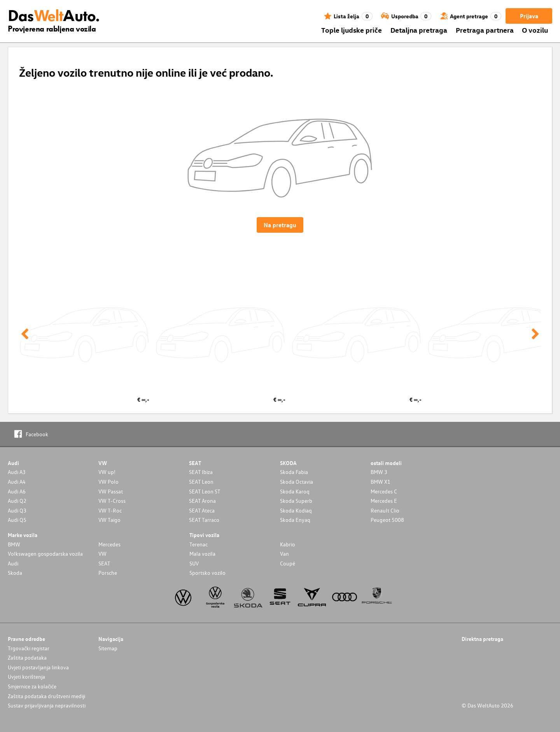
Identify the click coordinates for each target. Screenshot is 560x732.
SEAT (104, 563)
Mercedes (109, 544)
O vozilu (535, 30)
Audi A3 (17, 472)
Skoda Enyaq (295, 520)
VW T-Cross (112, 501)
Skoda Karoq (295, 491)
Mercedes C (384, 491)
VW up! (107, 472)
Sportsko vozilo (207, 573)
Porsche (108, 573)
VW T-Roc (110, 510)
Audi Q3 (17, 510)
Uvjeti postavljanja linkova (38, 667)
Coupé (288, 563)
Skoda (15, 573)
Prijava (529, 16)
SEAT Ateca (202, 510)
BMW (14, 544)
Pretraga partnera (485, 30)
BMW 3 (379, 472)
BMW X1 (381, 482)
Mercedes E (384, 501)
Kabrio (288, 544)
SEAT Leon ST (205, 491)
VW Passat (111, 491)
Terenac (199, 544)
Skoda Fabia (294, 472)
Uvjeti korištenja (26, 677)
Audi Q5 (17, 520)
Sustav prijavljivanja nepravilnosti (47, 705)
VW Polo (108, 482)
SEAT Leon (201, 482)
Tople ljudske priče (352, 30)
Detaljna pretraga (419, 30)
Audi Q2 (17, 501)
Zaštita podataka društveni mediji (46, 696)
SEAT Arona (202, 501)
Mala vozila (202, 554)
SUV (194, 563)
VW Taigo (109, 520)
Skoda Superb (296, 501)
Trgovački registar (29, 648)
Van (284, 554)
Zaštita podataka (27, 657)
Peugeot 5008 (387, 520)
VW (102, 554)
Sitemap (108, 648)
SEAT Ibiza (201, 472)
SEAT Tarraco (204, 520)
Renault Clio (385, 510)
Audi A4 (17, 482)
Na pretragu (280, 225)
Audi (13, 563)
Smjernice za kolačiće (32, 686)
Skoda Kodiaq (296, 510)
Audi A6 (17, 491)
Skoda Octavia (297, 482)
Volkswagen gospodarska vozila (45, 554)
